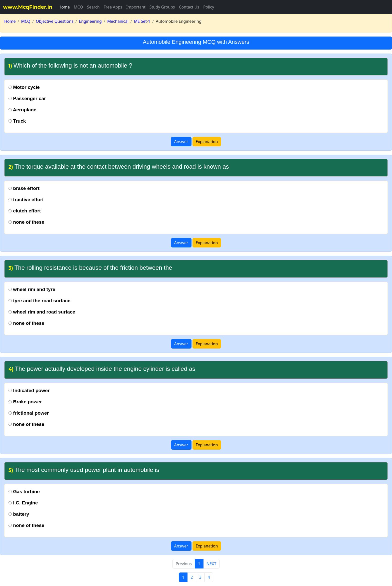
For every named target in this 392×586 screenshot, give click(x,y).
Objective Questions (55, 21)
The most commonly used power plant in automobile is (84, 470)
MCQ (78, 7)
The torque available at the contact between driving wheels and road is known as (119, 167)
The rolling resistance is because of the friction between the (90, 268)
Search (93, 7)
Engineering (90, 21)
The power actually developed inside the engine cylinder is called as (102, 369)
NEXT (211, 564)
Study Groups (162, 7)
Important (136, 7)
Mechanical (118, 21)
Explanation (207, 142)
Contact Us (189, 7)
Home (64, 7)
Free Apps (113, 7)
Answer (181, 142)
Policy (209, 7)
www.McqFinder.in (28, 7)
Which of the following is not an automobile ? (70, 65)
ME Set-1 (142, 21)
